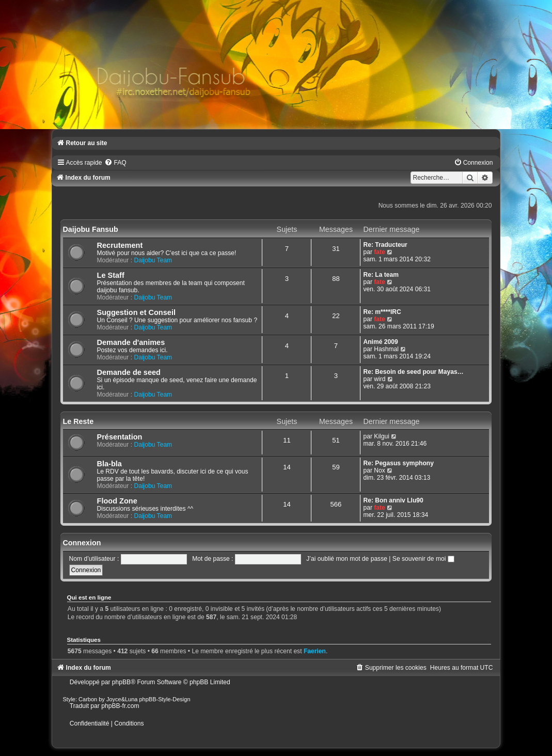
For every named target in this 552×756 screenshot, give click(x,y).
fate (380, 252)
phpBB (121, 682)
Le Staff (111, 275)
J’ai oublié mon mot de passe (347, 559)
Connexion (82, 543)
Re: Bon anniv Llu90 (393, 500)
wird (380, 379)
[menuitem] (115, 163)
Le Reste (78, 421)
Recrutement (120, 245)
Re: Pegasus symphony (398, 463)
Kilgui (382, 436)
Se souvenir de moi (423, 559)
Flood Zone (117, 501)
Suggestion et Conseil (136, 312)
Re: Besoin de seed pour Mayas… (413, 372)
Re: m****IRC (382, 312)
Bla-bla (109, 464)
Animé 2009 (380, 342)
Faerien (315, 651)
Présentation (120, 437)
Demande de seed (129, 372)
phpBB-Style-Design (165, 699)
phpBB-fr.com (120, 706)
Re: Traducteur (385, 245)
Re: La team (381, 275)
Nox (380, 470)
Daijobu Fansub (91, 229)
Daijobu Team (153, 260)
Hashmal (386, 349)
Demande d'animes (131, 342)
